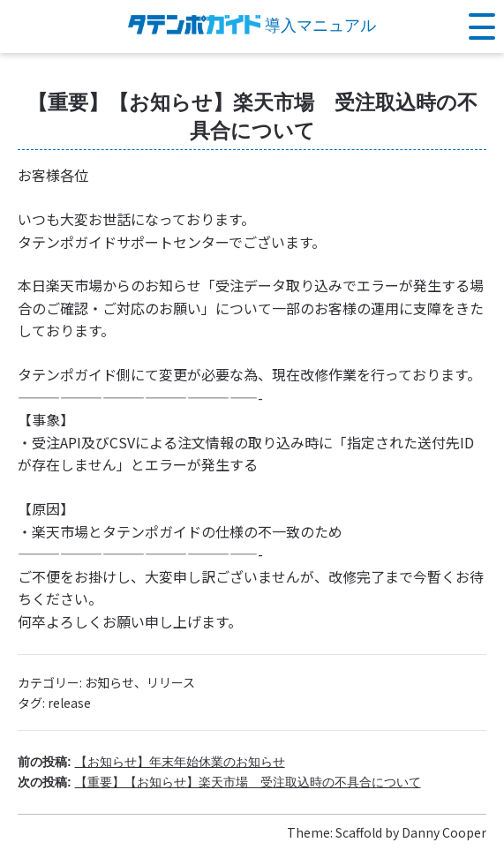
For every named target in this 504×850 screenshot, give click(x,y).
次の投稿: (219, 782)
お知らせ (109, 682)
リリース (171, 682)
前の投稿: (151, 762)
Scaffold (359, 832)
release (69, 703)
